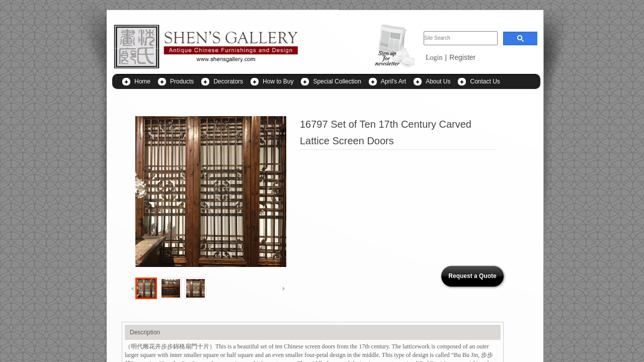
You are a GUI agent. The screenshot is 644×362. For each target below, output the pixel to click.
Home (142, 81)
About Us (438, 81)
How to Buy (278, 81)
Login (434, 58)
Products (182, 81)
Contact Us (485, 81)
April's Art (393, 81)
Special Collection (337, 81)
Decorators (228, 81)
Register (462, 57)
